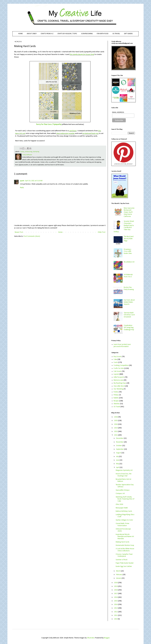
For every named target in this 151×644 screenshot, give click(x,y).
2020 (116, 583)
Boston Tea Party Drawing (129, 288)
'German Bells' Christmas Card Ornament (129, 315)
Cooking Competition (121, 365)
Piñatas (116, 395)
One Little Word (119, 386)
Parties (116, 392)
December (120, 438)
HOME (20, 34)
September (120, 449)
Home (60, 232)
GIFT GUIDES (128, 34)
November (120, 442)
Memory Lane (118, 380)
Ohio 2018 (119, 504)
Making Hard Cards (123, 542)
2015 (116, 601)
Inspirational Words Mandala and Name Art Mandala (125, 537)
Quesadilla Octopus (123, 490)
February (119, 575)
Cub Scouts (118, 371)
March (119, 571)
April (118, 467)
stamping (36, 152)
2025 (116, 421)
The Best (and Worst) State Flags (129, 239)
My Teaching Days (120, 383)
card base (73, 131)
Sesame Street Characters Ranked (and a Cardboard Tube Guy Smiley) (124, 227)
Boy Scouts (118, 357)
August (119, 453)
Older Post (102, 232)
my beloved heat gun (90, 133)
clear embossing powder (65, 133)
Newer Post (19, 232)
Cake (115, 359)
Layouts (116, 374)
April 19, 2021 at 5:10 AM (34, 181)
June (118, 460)
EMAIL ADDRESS (118, 112)
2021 (116, 435)
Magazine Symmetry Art (124, 470)
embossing (28, 152)
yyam (22, 181)
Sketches (117, 404)
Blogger (107, 638)
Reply (22, 188)
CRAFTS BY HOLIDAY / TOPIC (67, 34)
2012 (116, 612)
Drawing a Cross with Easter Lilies (128, 251)
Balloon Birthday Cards (124, 511)
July (118, 457)
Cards (22, 152)
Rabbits (116, 398)
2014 (116, 605)
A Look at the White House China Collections (125, 550)
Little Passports (119, 377)
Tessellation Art (129, 262)
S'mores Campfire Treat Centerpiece (124, 555)
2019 (116, 586)
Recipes (116, 401)
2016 (116, 597)
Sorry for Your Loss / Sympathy (49, 124)
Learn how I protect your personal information (122, 346)
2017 (116, 594)
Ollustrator (91, 638)
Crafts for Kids (119, 368)
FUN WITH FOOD (103, 34)
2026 (116, 417)
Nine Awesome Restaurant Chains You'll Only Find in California (129, 212)
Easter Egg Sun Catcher (124, 566)
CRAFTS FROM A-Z (47, 34)
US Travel (117, 407)
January (119, 578)
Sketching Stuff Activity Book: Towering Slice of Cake (125, 499)
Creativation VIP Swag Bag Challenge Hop (129, 328)
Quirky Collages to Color (124, 520)
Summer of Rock (122, 560)
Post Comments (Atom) (32, 236)
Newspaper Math (122, 508)
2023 (116, 428)
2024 (116, 424)
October (119, 446)
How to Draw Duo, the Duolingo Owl (124, 475)
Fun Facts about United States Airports (129, 302)
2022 (116, 432)
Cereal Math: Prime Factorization (122, 525)
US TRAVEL (116, 34)
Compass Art (120, 494)
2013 (116, 608)
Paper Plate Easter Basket (125, 563)
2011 (116, 615)
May (118, 464)
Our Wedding (118, 389)
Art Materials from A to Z (128, 276)
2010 (116, 619)
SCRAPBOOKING (87, 34)
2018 (116, 590)
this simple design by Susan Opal (82, 54)
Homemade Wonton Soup (125, 545)
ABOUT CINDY (32, 34)
